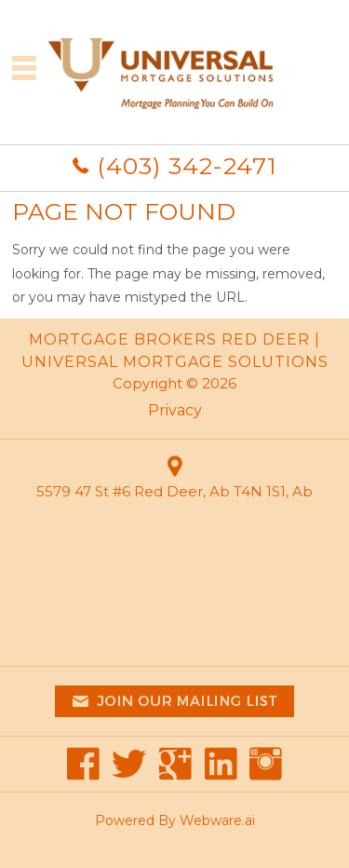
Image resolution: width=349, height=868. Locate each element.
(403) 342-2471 (187, 166)
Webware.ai (217, 821)
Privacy (175, 410)
